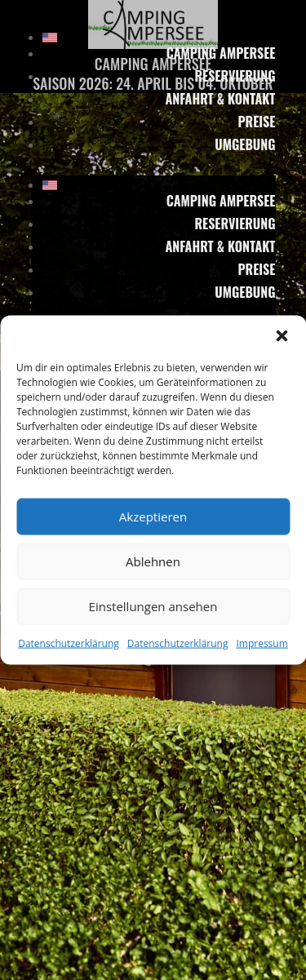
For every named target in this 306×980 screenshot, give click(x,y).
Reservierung (235, 76)
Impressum (262, 643)
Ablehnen (153, 561)
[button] (282, 335)
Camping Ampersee (221, 53)
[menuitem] (159, 38)
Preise (256, 122)
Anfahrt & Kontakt (220, 99)
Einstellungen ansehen (153, 606)
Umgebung (245, 144)
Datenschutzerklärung (69, 643)
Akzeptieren (153, 517)
